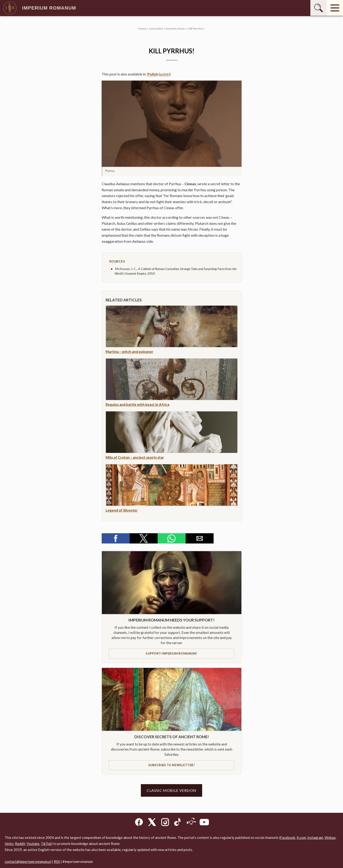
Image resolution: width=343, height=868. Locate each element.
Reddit (20, 844)
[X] (152, 823)
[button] (172, 124)
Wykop (330, 837)
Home (142, 29)
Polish (153, 74)
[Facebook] (139, 823)
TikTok (46, 844)
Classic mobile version (171, 790)
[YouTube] (204, 823)
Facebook (288, 837)
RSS (57, 861)
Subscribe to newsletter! (171, 765)
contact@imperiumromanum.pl (28, 861)
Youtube (33, 844)
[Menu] (335, 8)
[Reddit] (191, 823)
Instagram (315, 837)
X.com (301, 837)
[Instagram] (165, 823)
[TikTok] (178, 823)
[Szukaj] (319, 8)
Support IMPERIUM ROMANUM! (171, 653)
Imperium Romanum (39, 8)
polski (165, 74)
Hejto (9, 844)
